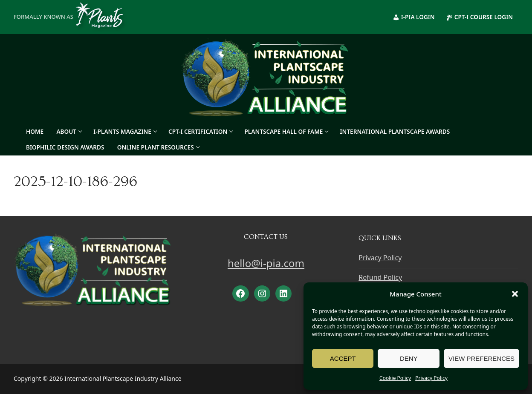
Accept (343, 358)
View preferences (481, 358)
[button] (515, 294)
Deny (409, 358)
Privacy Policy (431, 378)
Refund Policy (380, 277)
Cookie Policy (395, 378)
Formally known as (71, 17)
